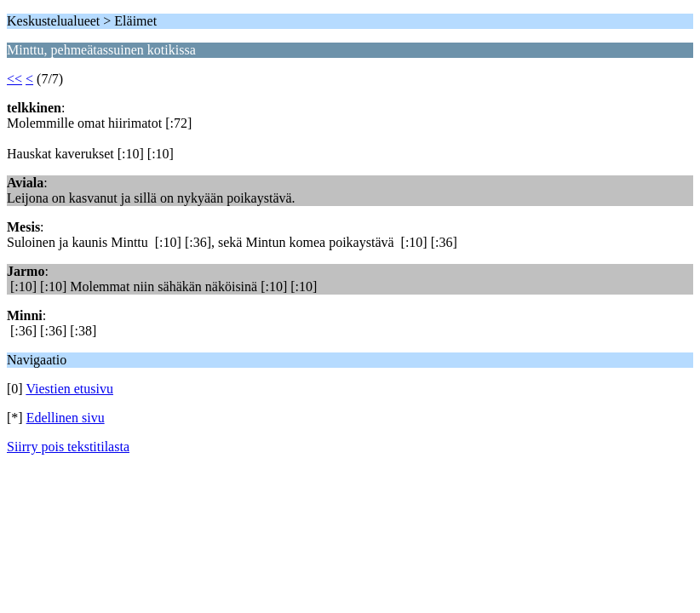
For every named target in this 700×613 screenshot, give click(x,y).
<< (14, 79)
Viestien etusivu (69, 389)
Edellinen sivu (66, 418)
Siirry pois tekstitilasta (68, 447)
